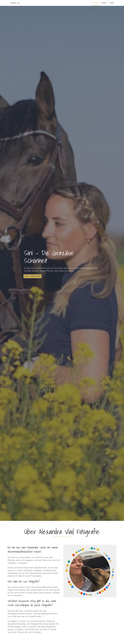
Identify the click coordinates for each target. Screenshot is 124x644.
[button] (33, 276)
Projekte (104, 3)
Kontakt (111, 3)
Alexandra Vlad (15, 3)
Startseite (95, 3)
